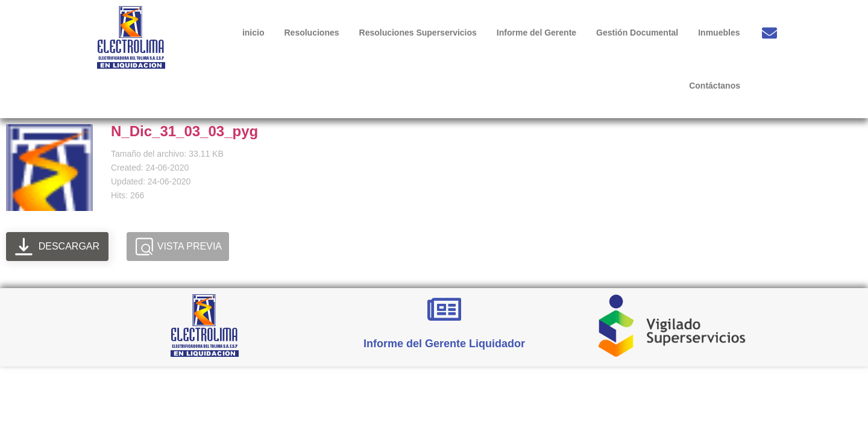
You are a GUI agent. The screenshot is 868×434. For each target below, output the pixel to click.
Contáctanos (715, 86)
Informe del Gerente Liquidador (444, 344)
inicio (253, 33)
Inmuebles (719, 33)
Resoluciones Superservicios (418, 33)
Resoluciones (311, 33)
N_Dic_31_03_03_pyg (184, 131)
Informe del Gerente (536, 33)
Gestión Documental (637, 33)
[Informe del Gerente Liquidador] (444, 309)
